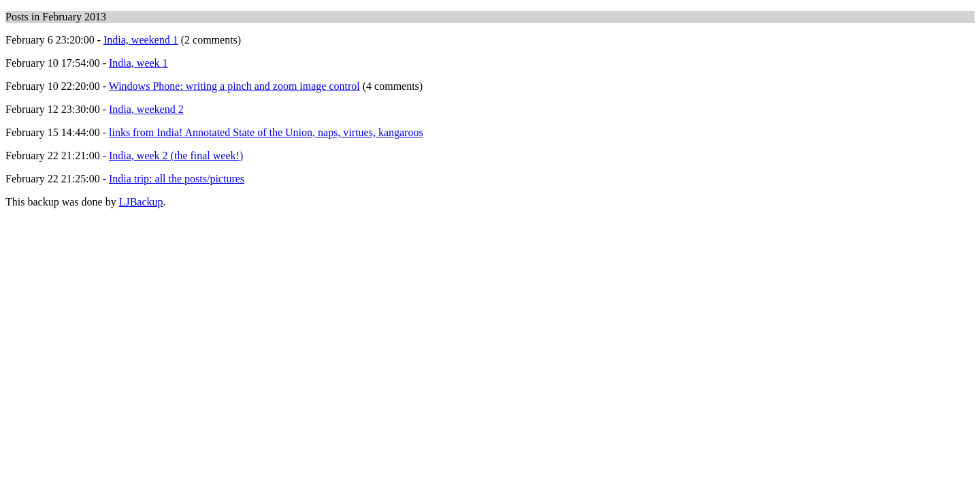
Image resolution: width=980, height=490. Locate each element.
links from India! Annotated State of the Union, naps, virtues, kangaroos (266, 132)
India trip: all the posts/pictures (177, 179)
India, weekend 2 (146, 109)
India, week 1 (138, 63)
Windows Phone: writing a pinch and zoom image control (234, 86)
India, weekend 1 (141, 40)
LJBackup (141, 202)
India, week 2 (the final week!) (176, 156)
